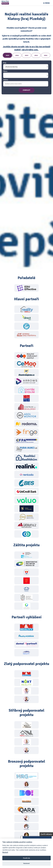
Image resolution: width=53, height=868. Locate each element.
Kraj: (5, 63)
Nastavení (26, 863)
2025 (7, 55)
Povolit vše (26, 858)
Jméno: (6, 80)
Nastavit (5, 852)
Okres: (5, 71)
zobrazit (26, 90)
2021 (46, 55)
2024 (17, 55)
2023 (27, 55)
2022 (36, 55)
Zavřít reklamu (46, 834)
